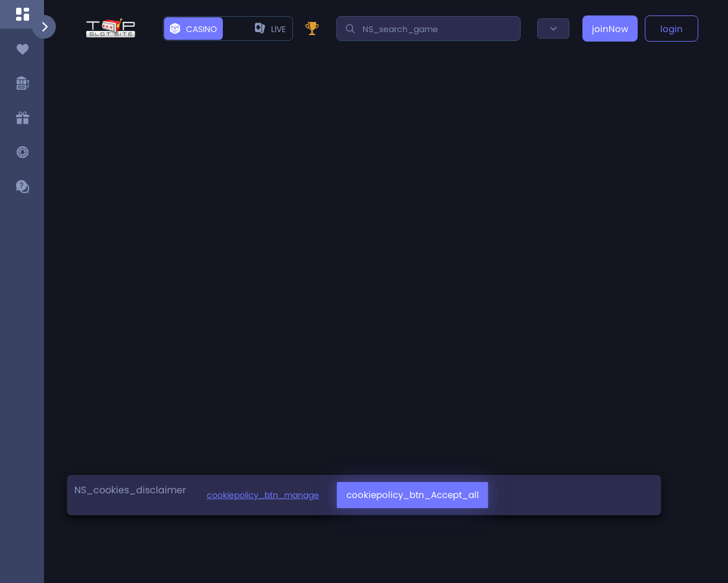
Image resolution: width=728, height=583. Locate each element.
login (672, 29)
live (270, 29)
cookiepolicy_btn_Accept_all (413, 495)
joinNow (610, 29)
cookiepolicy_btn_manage (263, 495)
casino (193, 29)
